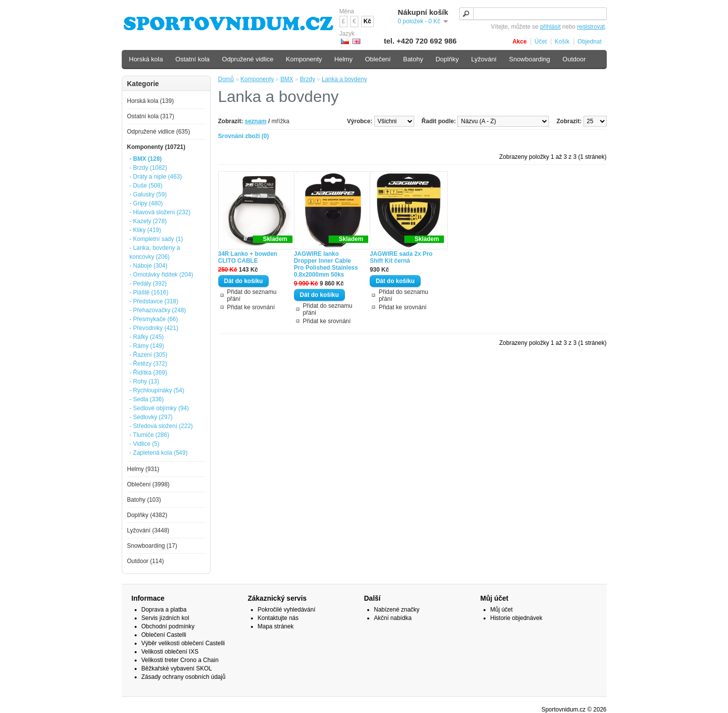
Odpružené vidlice (248, 59)
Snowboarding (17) (152, 546)
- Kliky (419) (146, 230)
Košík (562, 42)
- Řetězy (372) (148, 364)
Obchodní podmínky (168, 626)
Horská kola (146, 59)
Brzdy (308, 79)
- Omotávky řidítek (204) (162, 275)
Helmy (344, 59)
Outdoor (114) (146, 561)
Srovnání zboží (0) (244, 136)
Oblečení (378, 59)
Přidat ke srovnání (251, 307)
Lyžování (484, 59)
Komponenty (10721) (156, 147)
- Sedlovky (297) (151, 417)
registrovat (591, 27)
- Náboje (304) (149, 266)
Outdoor (574, 59)
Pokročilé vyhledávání (287, 610)
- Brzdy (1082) (148, 168)
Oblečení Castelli (164, 635)
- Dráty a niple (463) (156, 177)
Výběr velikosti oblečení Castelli (183, 643)
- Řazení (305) (149, 355)
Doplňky (447, 59)
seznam (256, 121)
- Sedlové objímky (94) (159, 408)
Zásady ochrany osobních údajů (184, 677)
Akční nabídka (393, 618)
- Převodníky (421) (154, 328)
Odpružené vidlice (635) (159, 132)
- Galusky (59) (148, 194)
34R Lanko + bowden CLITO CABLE (248, 257)
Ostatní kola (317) (151, 116)
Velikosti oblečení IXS (170, 652)
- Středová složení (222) (161, 426)
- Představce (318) (154, 301)
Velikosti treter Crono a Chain (180, 660)
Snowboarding (529, 59)
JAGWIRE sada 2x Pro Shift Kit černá (401, 257)
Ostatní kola (192, 59)
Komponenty (257, 79)
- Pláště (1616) (149, 292)
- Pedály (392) (148, 284)
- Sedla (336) (147, 399)
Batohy (413, 59)
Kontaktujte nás (278, 618)
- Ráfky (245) (147, 337)
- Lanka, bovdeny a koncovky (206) (155, 252)
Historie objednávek (516, 618)
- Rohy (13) (145, 381)
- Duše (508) (146, 186)
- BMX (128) (146, 159)
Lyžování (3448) (148, 530)
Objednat (590, 42)
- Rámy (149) (147, 346)
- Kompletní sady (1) (156, 239)
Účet (541, 42)
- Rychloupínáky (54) (157, 390)
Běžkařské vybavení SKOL (177, 668)
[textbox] (533, 14)
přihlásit (550, 27)
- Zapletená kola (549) (159, 453)
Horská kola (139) (151, 101)
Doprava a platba (164, 610)
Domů (226, 79)
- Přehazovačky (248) (158, 310)
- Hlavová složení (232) (160, 212)
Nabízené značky (397, 610)
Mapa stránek (276, 626)
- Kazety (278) (148, 221)
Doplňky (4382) (147, 515)
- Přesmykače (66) (154, 319)
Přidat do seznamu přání (252, 295)
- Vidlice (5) (145, 444)
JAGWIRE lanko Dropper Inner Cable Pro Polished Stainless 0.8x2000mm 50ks (326, 264)
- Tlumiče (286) (149, 435)
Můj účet (502, 610)
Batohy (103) (144, 500)
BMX (287, 79)
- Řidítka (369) (148, 373)
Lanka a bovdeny (344, 79)
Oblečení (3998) (148, 484)
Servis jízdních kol (166, 618)
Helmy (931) (143, 469)
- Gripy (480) (146, 203)
